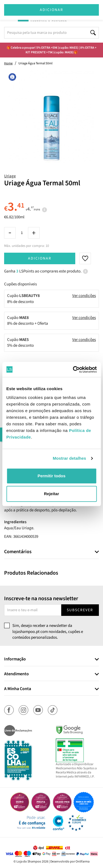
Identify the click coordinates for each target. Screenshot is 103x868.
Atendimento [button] (16, 674)
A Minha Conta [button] (18, 689)
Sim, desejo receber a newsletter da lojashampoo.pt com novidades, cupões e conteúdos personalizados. (48, 632)
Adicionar (40, 258)
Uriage (10, 176)
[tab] (51, 552)
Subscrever (80, 610)
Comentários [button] (18, 552)
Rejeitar (51, 494)
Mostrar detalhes (69, 458)
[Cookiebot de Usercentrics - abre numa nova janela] (73, 370)
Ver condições (84, 296)
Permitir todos (52, 476)
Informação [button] (15, 659)
